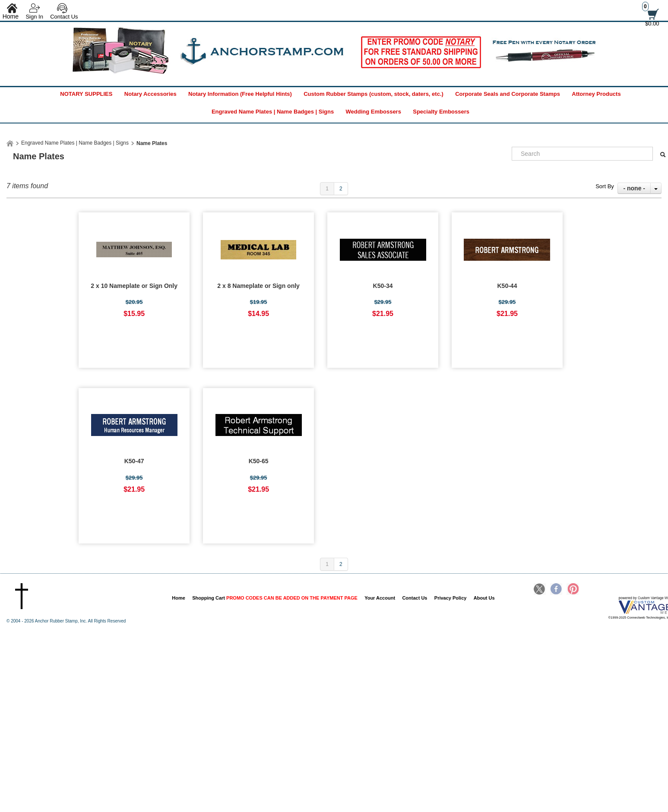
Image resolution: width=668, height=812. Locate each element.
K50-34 (383, 286)
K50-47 (134, 461)
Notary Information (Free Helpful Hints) (240, 94)
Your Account (380, 598)
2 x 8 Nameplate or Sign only (258, 286)
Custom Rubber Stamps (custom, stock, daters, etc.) (374, 94)
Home (179, 598)
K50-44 (507, 286)
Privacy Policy (451, 598)
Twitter (540, 590)
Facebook (556, 590)
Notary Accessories (150, 94)
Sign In (34, 17)
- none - (634, 188)
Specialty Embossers (441, 112)
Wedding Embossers (374, 112)
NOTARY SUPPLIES (86, 94)
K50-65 (259, 461)
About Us (484, 598)
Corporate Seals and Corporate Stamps (508, 94)
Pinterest (573, 590)
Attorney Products (596, 94)
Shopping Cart (275, 598)
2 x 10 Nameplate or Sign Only (134, 286)
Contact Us (64, 17)
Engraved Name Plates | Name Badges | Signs (273, 112)
